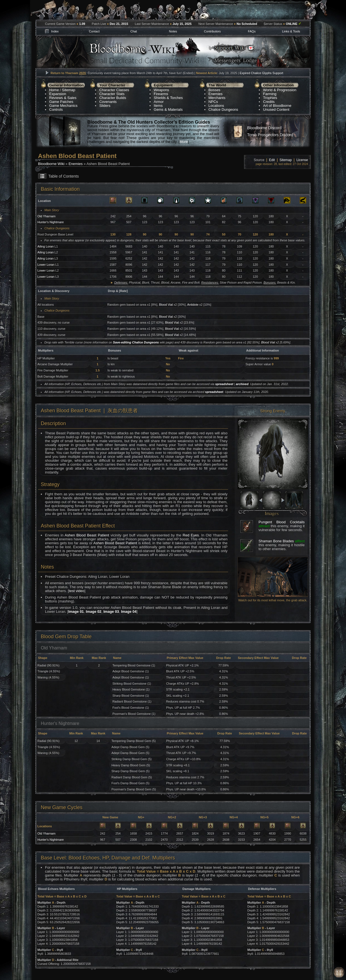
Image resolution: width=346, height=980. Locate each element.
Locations (216, 106)
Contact (94, 31)
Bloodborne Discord (264, 128)
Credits (269, 102)
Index (55, 31)
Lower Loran (46, 265)
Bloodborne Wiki (51, 164)
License (302, 160)
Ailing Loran (46, 246)
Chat (133, 31)
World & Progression (280, 90)
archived (242, 384)
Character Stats (112, 94)
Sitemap (69, 90)
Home (54, 90)
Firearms (161, 94)
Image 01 (76, 612)
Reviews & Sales (63, 98)
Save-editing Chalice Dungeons (136, 342)
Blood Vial (166, 305)
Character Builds (113, 98)
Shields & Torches (168, 98)
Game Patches (61, 102)
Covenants (108, 102)
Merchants (217, 98)
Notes (173, 31)
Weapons (161, 90)
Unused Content (276, 109)
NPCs (213, 102)
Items (158, 106)
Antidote (193, 305)
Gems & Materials (168, 109)
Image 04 (129, 612)
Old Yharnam (47, 216)
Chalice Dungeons (223, 109)
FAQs (252, 31)
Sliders (105, 106)
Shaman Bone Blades (276, 541)
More (184, 142)
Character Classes (114, 90)
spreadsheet (224, 384)
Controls (56, 109)
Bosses (215, 90)
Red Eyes (191, 535)
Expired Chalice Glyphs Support (261, 73)
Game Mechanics (63, 106)
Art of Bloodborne (277, 106)
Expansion (58, 94)
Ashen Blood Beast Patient (87, 535)
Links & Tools (291, 31)
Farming (270, 94)
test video (77, 591)
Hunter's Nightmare (51, 222)
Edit (272, 160)
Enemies (216, 94)
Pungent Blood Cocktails (282, 522)
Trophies (270, 98)
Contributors (212, 31)
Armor (159, 102)
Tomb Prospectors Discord (270, 135)
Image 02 (94, 612)
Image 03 (111, 612)
